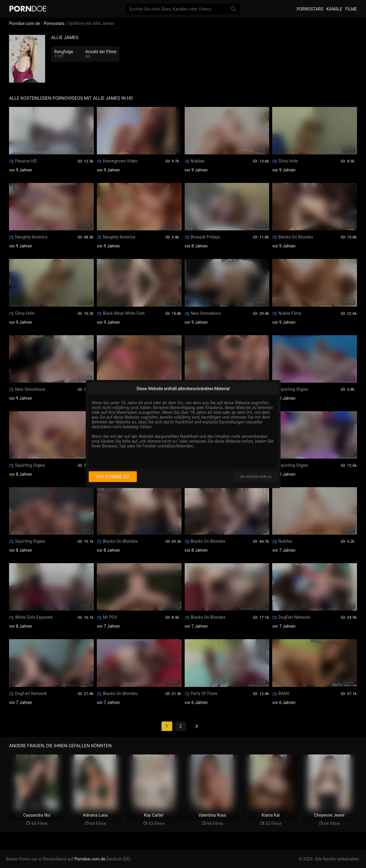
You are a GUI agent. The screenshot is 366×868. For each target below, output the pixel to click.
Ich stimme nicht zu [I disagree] (256, 477)
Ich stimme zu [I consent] (113, 477)
